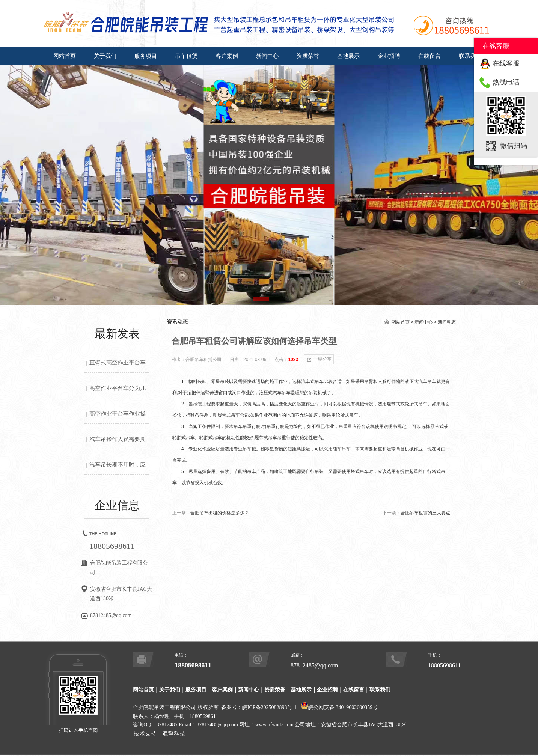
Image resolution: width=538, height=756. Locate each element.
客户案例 (227, 56)
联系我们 (470, 56)
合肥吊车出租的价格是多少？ (220, 513)
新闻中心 (267, 56)
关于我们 (105, 56)
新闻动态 (447, 322)
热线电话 (506, 82)
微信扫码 (514, 146)
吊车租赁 (186, 56)
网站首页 (65, 56)
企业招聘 (389, 56)
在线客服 (506, 63)
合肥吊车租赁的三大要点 (425, 513)
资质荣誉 (308, 56)
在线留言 (429, 56)
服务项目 (146, 56)
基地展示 (348, 56)
